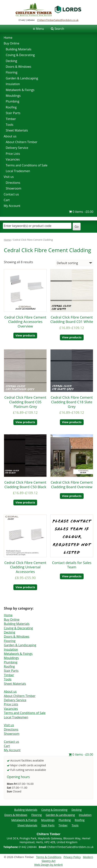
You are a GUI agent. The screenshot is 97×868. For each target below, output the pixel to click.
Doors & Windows (18, 67)
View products (25, 335)
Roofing (11, 107)
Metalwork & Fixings (20, 90)
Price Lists (13, 154)
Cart (7, 200)
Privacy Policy (72, 857)
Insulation (13, 84)
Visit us (9, 177)
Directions (13, 183)
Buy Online (11, 43)
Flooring (12, 72)
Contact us (11, 194)
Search (59, 29)
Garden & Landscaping (22, 78)
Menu (38, 29)
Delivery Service (17, 148)
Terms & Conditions (49, 857)
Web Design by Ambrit (48, 865)
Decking (11, 61)
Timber (11, 119)
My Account (12, 206)
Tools (10, 125)
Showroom (13, 188)
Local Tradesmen (18, 171)
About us (10, 136)
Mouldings (13, 96)
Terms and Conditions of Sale (27, 165)
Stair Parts (13, 113)
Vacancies (13, 159)
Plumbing (13, 101)
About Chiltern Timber (22, 142)
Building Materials (19, 49)
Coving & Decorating (20, 55)
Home (8, 38)
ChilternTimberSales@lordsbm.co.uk (58, 20)
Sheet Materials (17, 130)
